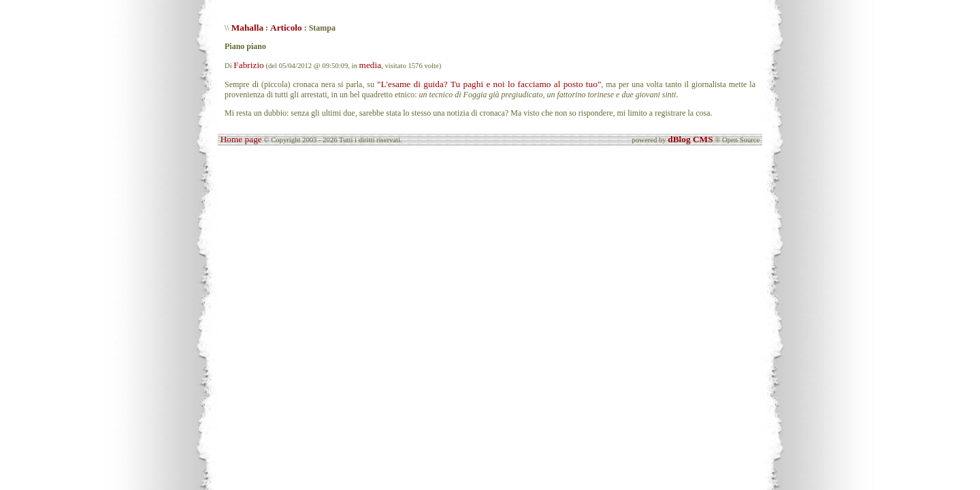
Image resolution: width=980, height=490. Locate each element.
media (371, 65)
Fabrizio (248, 65)
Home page (241, 139)
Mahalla (247, 28)
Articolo (286, 28)
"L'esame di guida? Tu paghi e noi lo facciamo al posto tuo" (489, 84)
